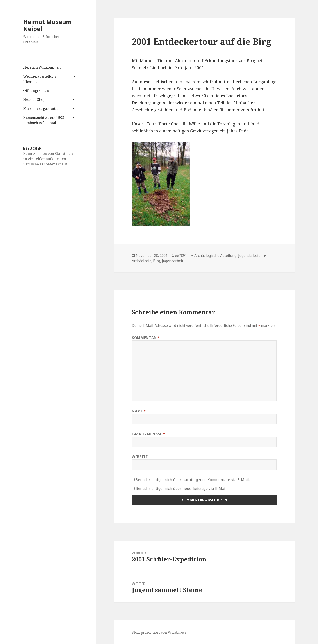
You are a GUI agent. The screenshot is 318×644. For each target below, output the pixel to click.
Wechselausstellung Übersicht (40, 79)
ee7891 (181, 256)
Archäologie (142, 261)
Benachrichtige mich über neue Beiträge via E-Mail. (181, 488)
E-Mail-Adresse (148, 434)
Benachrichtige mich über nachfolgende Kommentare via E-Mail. (193, 480)
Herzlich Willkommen (42, 67)
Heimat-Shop (34, 100)
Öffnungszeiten (36, 91)
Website (140, 457)
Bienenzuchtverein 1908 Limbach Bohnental (44, 120)
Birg (157, 261)
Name (139, 411)
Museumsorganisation (42, 109)
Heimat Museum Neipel (47, 25)
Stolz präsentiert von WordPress (159, 632)
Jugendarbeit (249, 256)
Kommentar (146, 338)
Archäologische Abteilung (215, 256)
